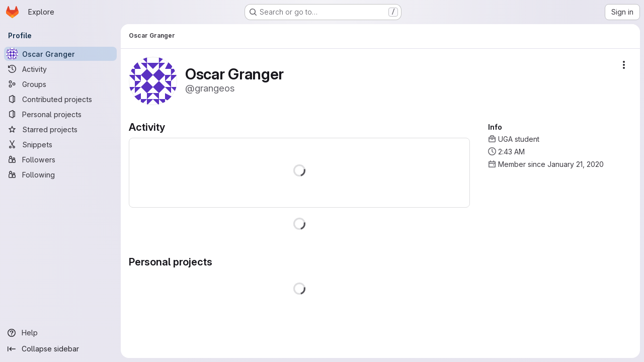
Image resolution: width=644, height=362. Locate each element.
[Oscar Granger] (60, 54)
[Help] (60, 333)
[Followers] (60, 159)
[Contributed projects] (60, 99)
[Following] (60, 174)
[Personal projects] (60, 114)
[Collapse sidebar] (60, 349)
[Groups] (60, 84)
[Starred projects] (60, 129)
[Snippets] (60, 144)
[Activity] (60, 69)
